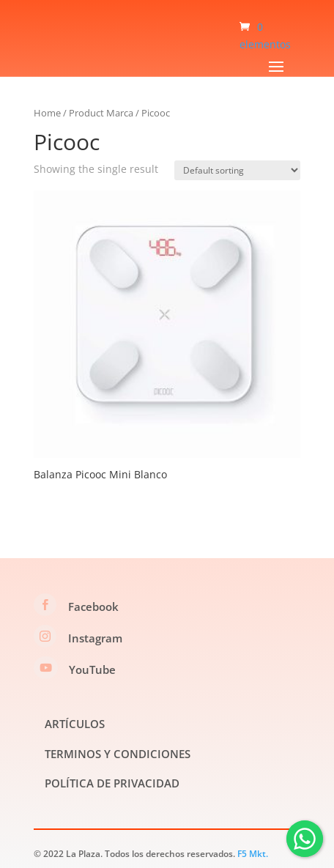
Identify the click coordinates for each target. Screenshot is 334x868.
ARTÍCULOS (75, 724)
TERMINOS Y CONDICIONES (118, 754)
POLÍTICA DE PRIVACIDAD (112, 783)
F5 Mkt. (253, 854)
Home (47, 113)
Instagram (95, 638)
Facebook (93, 607)
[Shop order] (237, 170)
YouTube (92, 669)
